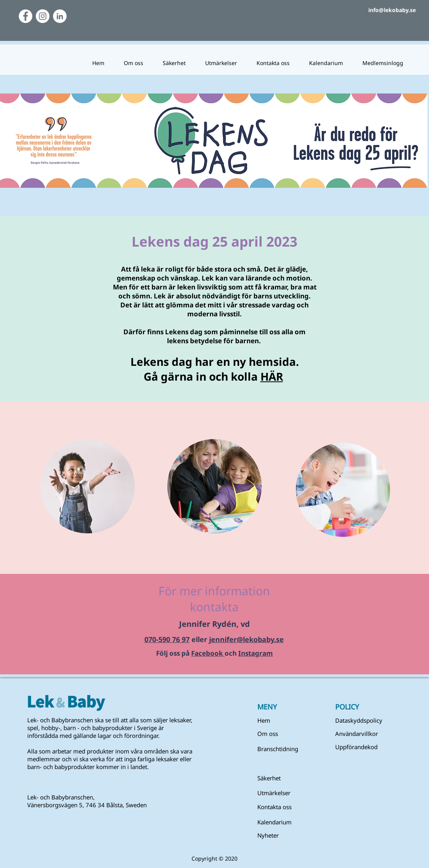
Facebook (208, 653)
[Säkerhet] (285, 778)
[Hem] (285, 721)
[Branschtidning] (285, 749)
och (231, 653)
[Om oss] (285, 734)
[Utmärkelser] (285, 793)
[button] (363, 734)
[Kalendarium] (285, 822)
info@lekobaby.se (392, 10)
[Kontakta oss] (285, 807)
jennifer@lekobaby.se (246, 639)
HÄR (272, 376)
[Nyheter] (285, 835)
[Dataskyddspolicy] (363, 721)
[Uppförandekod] (363, 747)
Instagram (256, 653)
